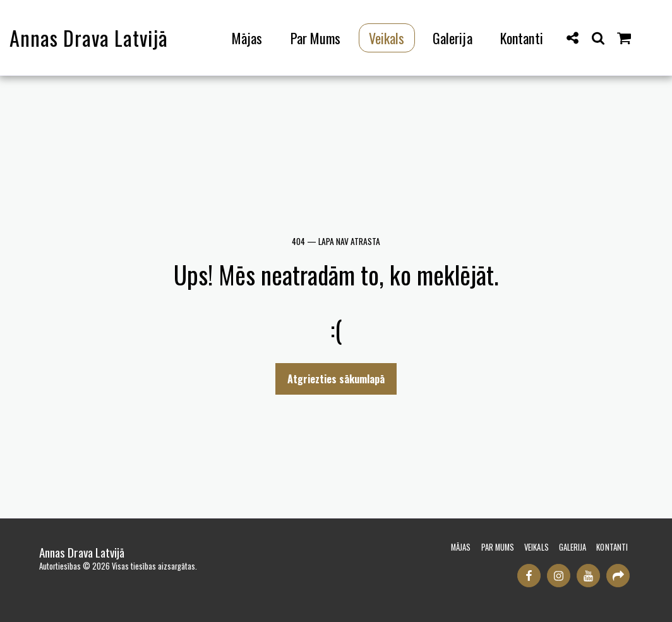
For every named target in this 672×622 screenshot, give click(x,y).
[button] (573, 38)
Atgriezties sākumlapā (336, 379)
